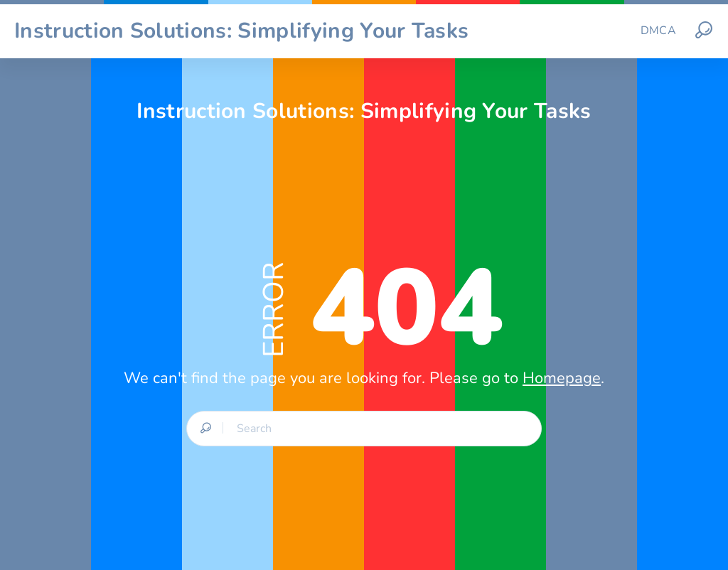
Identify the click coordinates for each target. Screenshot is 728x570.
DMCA (658, 31)
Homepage (562, 378)
